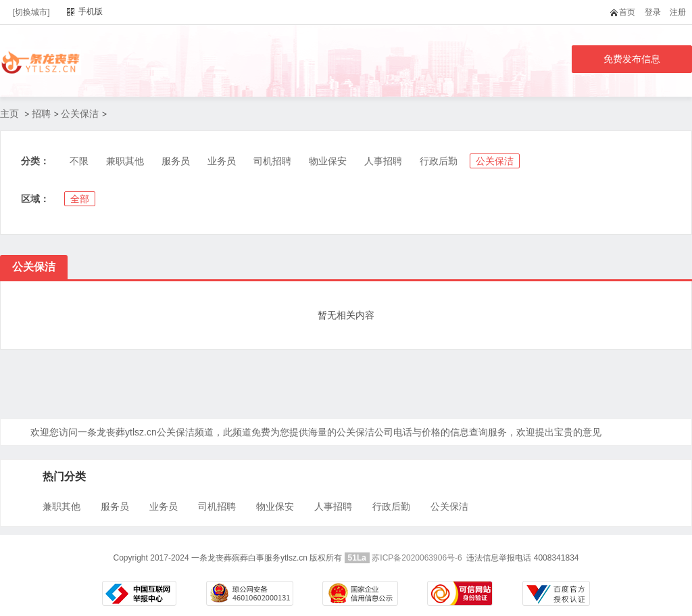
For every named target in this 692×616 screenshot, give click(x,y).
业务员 (222, 161)
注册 (678, 12)
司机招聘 (272, 161)
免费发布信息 (632, 59)
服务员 (176, 161)
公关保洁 (80, 114)
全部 (80, 199)
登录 (653, 12)
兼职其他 (125, 161)
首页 (625, 12)
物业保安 (328, 161)
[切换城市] (31, 12)
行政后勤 (439, 161)
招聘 (41, 114)
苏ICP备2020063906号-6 (417, 558)
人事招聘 (383, 161)
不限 (79, 161)
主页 (9, 114)
